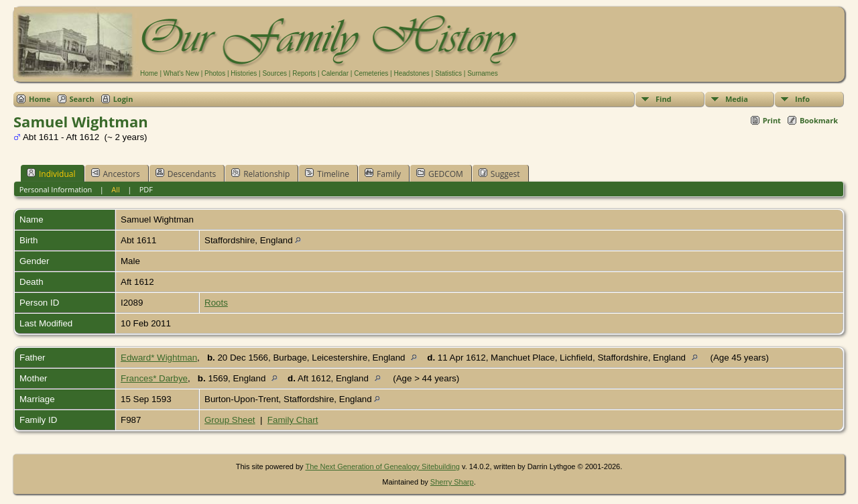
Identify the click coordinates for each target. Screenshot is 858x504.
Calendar (335, 73)
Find (664, 99)
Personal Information (56, 189)
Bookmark (819, 120)
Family (383, 174)
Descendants (186, 174)
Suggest (499, 174)
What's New (181, 73)
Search (82, 99)
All (116, 189)
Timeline (327, 174)
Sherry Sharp (452, 482)
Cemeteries (371, 73)
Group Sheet (230, 420)
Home (149, 73)
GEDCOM (440, 174)
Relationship (260, 174)
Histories (244, 73)
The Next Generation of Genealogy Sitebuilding (382, 466)
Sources (274, 73)
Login (123, 99)
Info (802, 99)
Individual (51, 174)
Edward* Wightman (159, 358)
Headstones (411, 73)
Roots (216, 303)
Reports (304, 73)
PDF (146, 189)
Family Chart (293, 420)
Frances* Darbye (154, 378)
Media (737, 99)
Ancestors (116, 174)
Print (772, 120)
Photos (215, 73)
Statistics (448, 73)
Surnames (483, 73)
